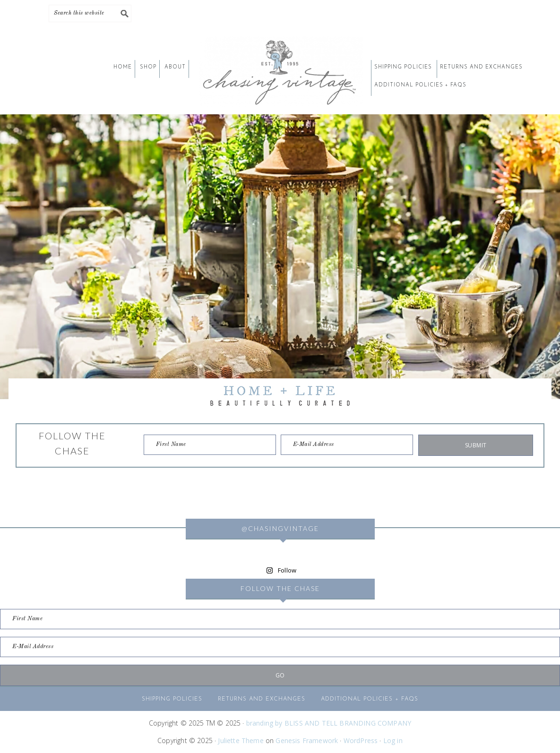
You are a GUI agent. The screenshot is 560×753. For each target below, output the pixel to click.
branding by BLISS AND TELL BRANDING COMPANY (329, 723)
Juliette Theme (241, 740)
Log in (393, 740)
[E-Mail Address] (347, 445)
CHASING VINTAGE (280, 72)
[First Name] (210, 445)
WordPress (361, 740)
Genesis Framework (307, 740)
